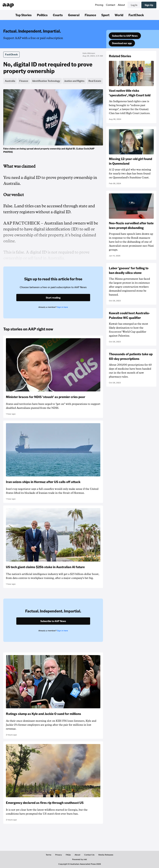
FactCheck (136, 15)
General (74, 15)
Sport (105, 15)
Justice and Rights (74, 81)
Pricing (99, 5)
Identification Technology (46, 81)
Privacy (58, 855)
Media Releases (106, 855)
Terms (49, 855)
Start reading (53, 298)
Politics (42, 15)
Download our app (122, 43)
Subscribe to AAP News (125, 36)
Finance (90, 15)
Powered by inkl (79, 859)
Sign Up (149, 5)
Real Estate (95, 81)
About (121, 5)
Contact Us (89, 855)
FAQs (68, 855)
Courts (58, 15)
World (119, 15)
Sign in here (62, 307)
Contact (111, 5)
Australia (10, 81)
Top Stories (23, 15)
